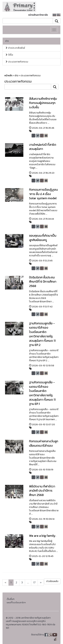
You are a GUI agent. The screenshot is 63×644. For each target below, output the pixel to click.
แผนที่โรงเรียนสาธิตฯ (16, 602)
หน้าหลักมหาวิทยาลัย (38, 15)
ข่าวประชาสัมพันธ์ (15, 48)
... (28, 582)
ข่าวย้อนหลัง (52, 581)
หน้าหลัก (8, 76)
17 (34, 582)
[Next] (5, 583)
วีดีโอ (9, 55)
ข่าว (7, 41)
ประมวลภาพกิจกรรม (17, 62)
